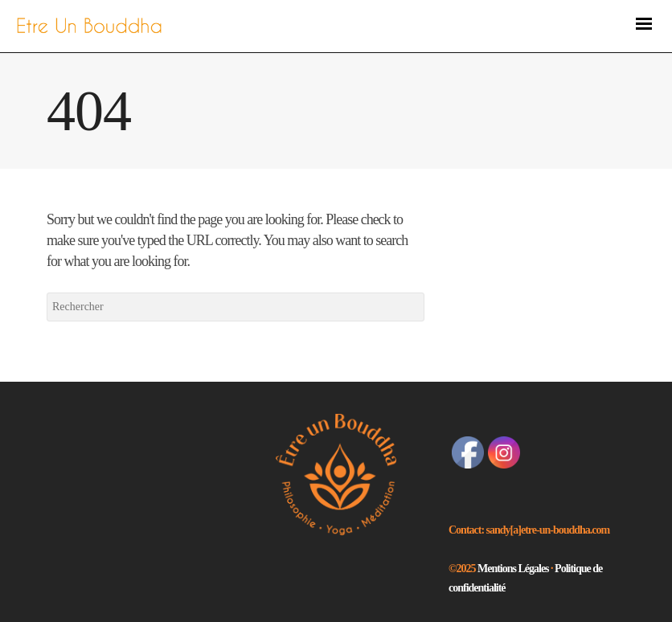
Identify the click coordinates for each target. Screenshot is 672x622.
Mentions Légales (514, 569)
